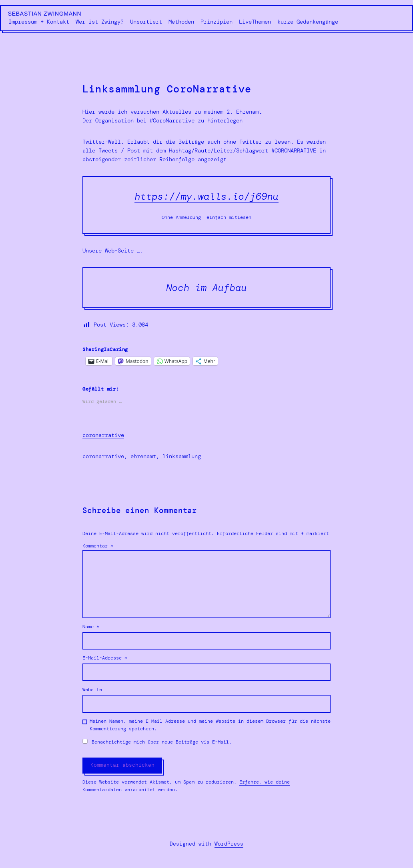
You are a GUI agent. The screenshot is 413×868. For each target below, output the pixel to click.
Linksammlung (182, 456)
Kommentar (98, 546)
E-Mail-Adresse (105, 658)
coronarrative (103, 435)
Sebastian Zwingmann (45, 14)
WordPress (229, 844)
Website (92, 690)
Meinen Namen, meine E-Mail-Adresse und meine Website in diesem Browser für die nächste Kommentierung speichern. (210, 725)
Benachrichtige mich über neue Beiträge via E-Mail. (162, 742)
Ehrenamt (143, 456)
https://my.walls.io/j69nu (206, 196)
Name (91, 627)
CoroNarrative (103, 456)
